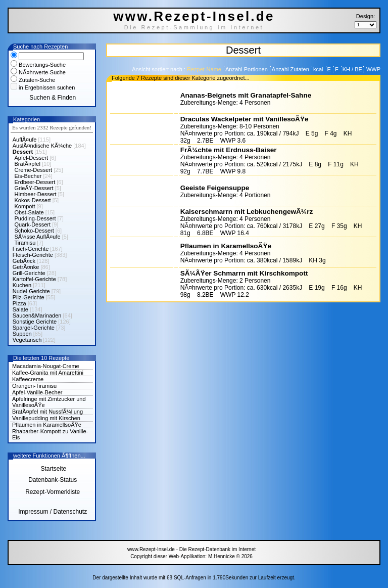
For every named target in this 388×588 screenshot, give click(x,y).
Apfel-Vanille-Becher (37, 392)
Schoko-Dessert (34, 231)
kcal (319, 69)
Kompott (25, 206)
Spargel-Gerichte (34, 328)
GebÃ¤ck (24, 261)
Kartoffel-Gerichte (34, 279)
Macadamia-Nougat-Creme (46, 366)
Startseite (53, 469)
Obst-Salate (29, 212)
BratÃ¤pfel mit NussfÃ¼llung (47, 412)
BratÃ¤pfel (28, 164)
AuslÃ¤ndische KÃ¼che (42, 146)
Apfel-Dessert (32, 158)
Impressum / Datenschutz (53, 512)
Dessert (23, 152)
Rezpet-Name (205, 69)
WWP (373, 69)
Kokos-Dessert (33, 200)
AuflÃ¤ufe (25, 140)
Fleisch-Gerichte (33, 255)
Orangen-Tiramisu (34, 386)
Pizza (19, 303)
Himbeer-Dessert (36, 194)
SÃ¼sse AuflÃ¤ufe (38, 237)
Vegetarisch (27, 340)
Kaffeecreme (28, 379)
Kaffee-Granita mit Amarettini (48, 373)
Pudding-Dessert (35, 218)
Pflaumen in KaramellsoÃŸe (47, 425)
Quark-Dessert (33, 224)
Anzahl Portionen (247, 69)
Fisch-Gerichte (31, 249)
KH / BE (352, 69)
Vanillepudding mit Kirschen (46, 418)
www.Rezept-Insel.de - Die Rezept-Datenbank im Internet (191, 549)
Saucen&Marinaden (37, 315)
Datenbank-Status (53, 480)
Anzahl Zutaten (291, 69)
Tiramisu (25, 243)
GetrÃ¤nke (26, 267)
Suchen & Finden (53, 98)
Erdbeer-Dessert (35, 182)
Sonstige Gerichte (35, 322)
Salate (20, 309)
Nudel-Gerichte (31, 291)
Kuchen (22, 285)
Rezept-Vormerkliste (53, 492)
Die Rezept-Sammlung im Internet (194, 27)
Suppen (22, 334)
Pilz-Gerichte (29, 297)
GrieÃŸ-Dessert (34, 188)
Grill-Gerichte (29, 273)
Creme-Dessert (34, 170)
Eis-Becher (28, 176)
